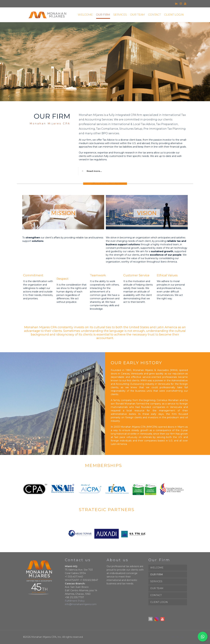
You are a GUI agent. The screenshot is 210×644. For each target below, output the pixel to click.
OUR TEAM (157, 588)
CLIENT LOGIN (159, 602)
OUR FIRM (157, 575)
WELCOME (157, 568)
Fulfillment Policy (75, 601)
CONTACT (156, 595)
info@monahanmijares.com (81, 604)
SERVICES (156, 581)
